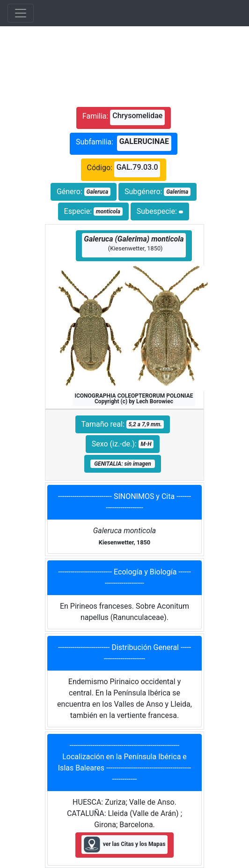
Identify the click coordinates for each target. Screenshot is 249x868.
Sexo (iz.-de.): (123, 444)
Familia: (124, 117)
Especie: (93, 211)
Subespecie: (160, 211)
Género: (84, 192)
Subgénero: (157, 192)
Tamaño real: (123, 424)
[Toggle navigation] (21, 13)
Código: (124, 169)
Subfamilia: (124, 143)
